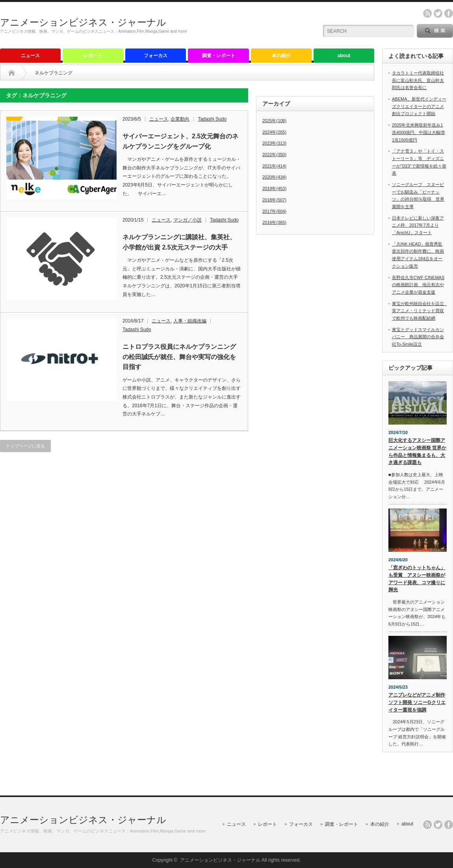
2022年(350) (274, 155)
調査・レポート (219, 56)
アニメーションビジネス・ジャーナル (83, 22)
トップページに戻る (25, 446)
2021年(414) (274, 166)
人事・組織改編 (190, 321)
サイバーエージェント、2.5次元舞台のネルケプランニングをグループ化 (180, 141)
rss (427, 13)
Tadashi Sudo (212, 119)
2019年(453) (274, 188)
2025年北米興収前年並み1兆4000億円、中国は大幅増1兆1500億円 (418, 132)
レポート (93, 56)
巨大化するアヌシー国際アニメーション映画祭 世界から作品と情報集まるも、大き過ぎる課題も (417, 451)
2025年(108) (274, 121)
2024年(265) (274, 132)
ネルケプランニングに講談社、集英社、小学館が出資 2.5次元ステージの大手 (179, 242)
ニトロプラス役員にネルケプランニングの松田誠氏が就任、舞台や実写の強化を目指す (179, 357)
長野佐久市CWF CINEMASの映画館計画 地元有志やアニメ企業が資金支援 (418, 285)
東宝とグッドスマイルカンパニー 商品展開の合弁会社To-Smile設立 (418, 337)
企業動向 (180, 119)
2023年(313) (274, 143)
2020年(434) (274, 177)
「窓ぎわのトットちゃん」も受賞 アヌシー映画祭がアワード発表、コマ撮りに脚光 (417, 579)
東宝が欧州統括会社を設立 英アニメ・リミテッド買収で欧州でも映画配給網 (420, 311)
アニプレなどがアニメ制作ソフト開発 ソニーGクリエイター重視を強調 (417, 702)
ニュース (30, 56)
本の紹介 (281, 56)
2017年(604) (274, 211)
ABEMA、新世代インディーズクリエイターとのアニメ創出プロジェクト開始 (419, 106)
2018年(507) (274, 200)
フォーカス (156, 56)
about (344, 56)
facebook (449, 13)
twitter (438, 13)
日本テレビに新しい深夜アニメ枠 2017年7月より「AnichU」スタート (418, 225)
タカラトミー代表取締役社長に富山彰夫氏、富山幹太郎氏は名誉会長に (418, 80)
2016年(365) (274, 222)
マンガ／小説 (188, 220)
